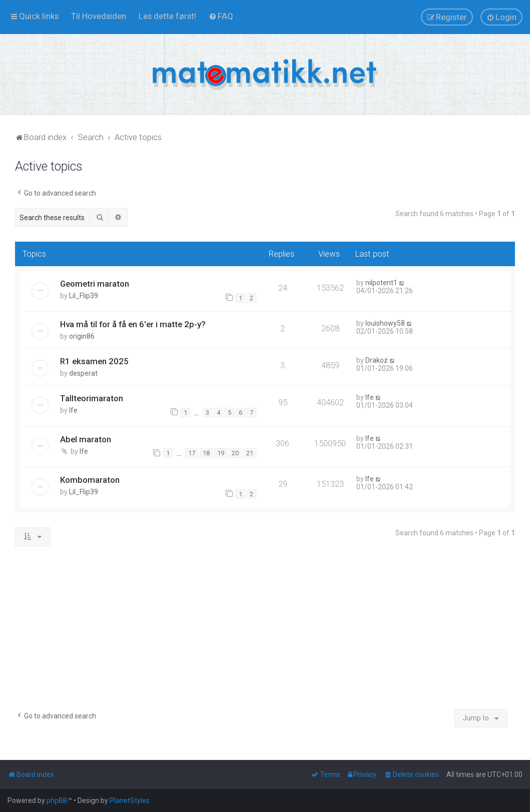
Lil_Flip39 (84, 296)
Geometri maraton (95, 284)
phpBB (57, 800)
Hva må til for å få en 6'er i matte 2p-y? (133, 324)
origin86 (82, 336)
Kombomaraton (90, 480)
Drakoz (377, 360)
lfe (73, 410)
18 (206, 453)
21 (250, 453)
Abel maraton (86, 439)
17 (192, 453)
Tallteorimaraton (92, 398)
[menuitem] (99, 16)
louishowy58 (385, 323)
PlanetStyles (130, 800)
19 (221, 453)
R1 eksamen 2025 (94, 361)
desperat (83, 373)
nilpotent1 (381, 283)
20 (235, 453)
